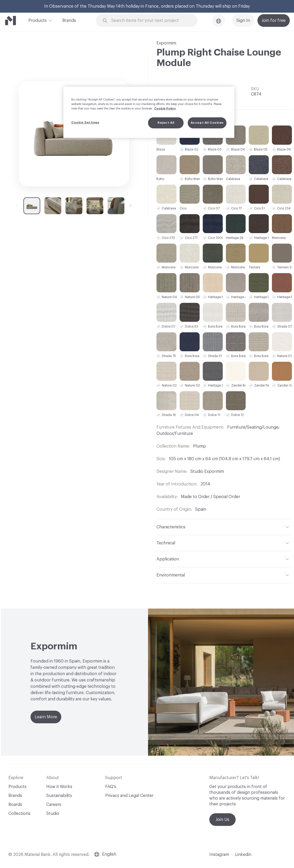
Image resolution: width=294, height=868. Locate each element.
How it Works (59, 787)
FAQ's (111, 787)
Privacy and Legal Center (129, 796)
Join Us (222, 820)
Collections (19, 814)
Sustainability (59, 796)
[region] (149, 112)
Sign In (243, 21)
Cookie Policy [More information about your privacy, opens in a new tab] (165, 109)
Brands (69, 21)
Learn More (46, 717)
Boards (15, 805)
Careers (54, 805)
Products (37, 20)
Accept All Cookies (207, 123)
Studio (53, 814)
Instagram (219, 855)
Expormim (166, 43)
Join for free (274, 21)
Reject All (166, 123)
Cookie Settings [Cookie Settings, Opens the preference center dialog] (85, 122)
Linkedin (243, 855)
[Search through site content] (150, 21)
